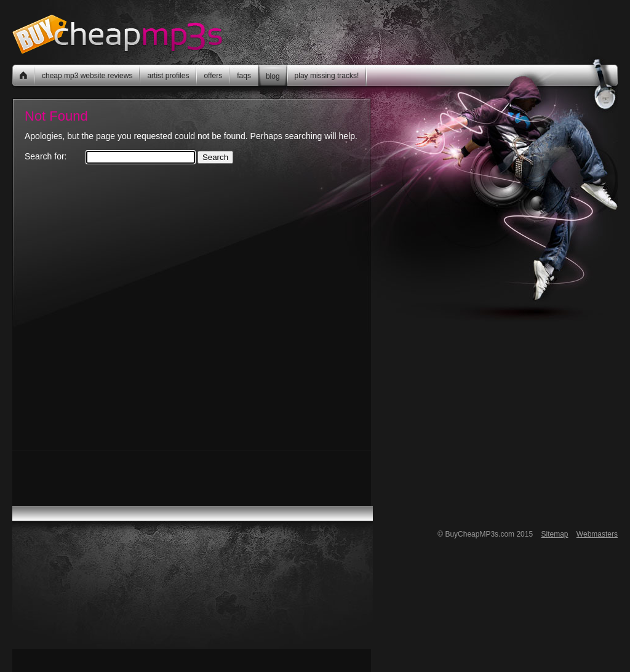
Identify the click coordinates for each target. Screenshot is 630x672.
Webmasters (597, 534)
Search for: (46, 156)
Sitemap (554, 534)
